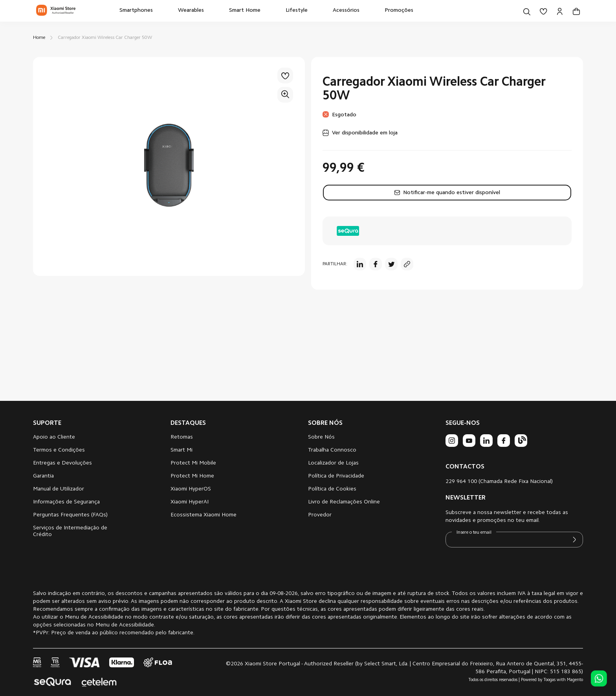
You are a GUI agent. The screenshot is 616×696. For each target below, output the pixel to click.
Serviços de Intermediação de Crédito (70, 532)
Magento (575, 680)
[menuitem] (136, 11)
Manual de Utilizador (59, 489)
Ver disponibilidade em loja (365, 133)
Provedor (320, 515)
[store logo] (56, 11)
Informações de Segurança (66, 502)
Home (39, 38)
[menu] (266, 11)
